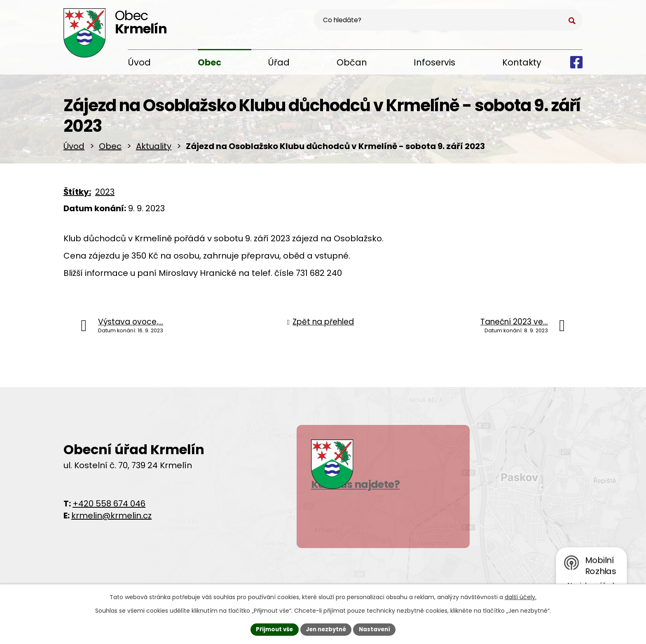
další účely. (521, 596)
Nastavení (377, 629)
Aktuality (154, 149)
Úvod (139, 62)
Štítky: (77, 195)
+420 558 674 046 (109, 506)
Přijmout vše (272, 629)
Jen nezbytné (326, 629)
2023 (105, 195)
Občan (352, 62)
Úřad (279, 62)
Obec (209, 62)
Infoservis (434, 62)
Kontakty (522, 62)
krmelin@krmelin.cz (111, 518)
